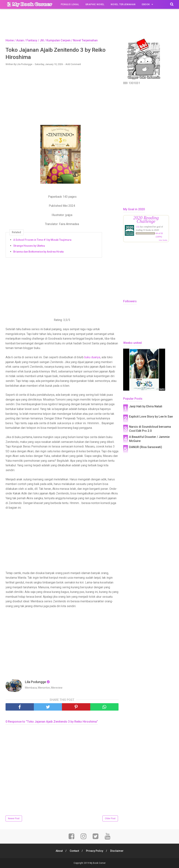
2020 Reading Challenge (146, 219)
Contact (74, 851)
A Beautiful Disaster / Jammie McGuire (149, 439)
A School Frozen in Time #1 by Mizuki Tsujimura (42, 240)
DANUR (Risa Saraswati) (146, 447)
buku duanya (92, 357)
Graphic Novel (95, 4)
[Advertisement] (89, 25)
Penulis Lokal (70, 4)
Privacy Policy (95, 851)
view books (163, 240)
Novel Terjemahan (123, 4)
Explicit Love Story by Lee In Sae (151, 417)
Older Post (110, 818)
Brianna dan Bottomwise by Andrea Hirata (38, 252)
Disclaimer (117, 851)
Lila (138, 227)
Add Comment (73, 64)
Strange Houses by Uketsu (29, 246)
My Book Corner (98, 863)
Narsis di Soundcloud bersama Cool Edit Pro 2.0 (150, 429)
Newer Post (14, 818)
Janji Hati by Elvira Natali (146, 406)
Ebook (146, 4)
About (59, 851)
